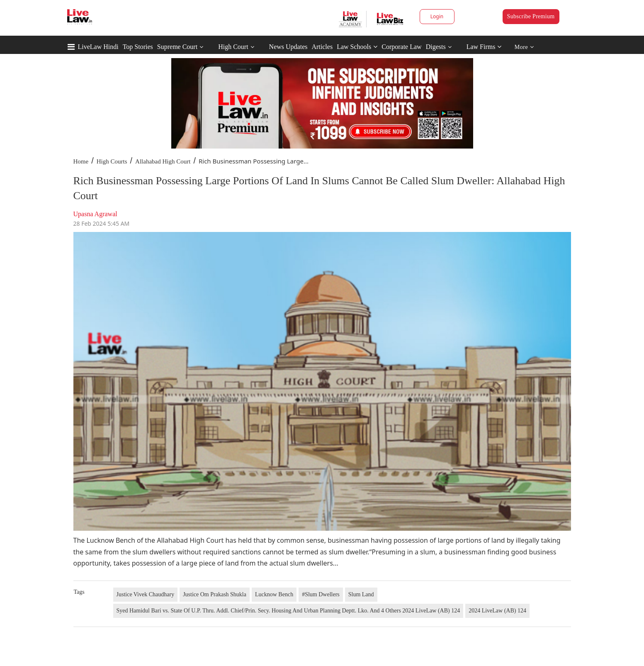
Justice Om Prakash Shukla (215, 594)
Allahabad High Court (163, 161)
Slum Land (361, 594)
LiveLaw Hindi (98, 47)
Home (81, 161)
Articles (322, 47)
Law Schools (357, 47)
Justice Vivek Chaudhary (146, 594)
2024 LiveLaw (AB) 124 (497, 611)
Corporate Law (401, 47)
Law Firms (484, 47)
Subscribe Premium (531, 16)
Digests (436, 47)
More (524, 47)
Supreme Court (177, 47)
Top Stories (138, 47)
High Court (233, 47)
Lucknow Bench (274, 594)
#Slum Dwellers (321, 594)
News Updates (288, 47)
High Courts (112, 161)
